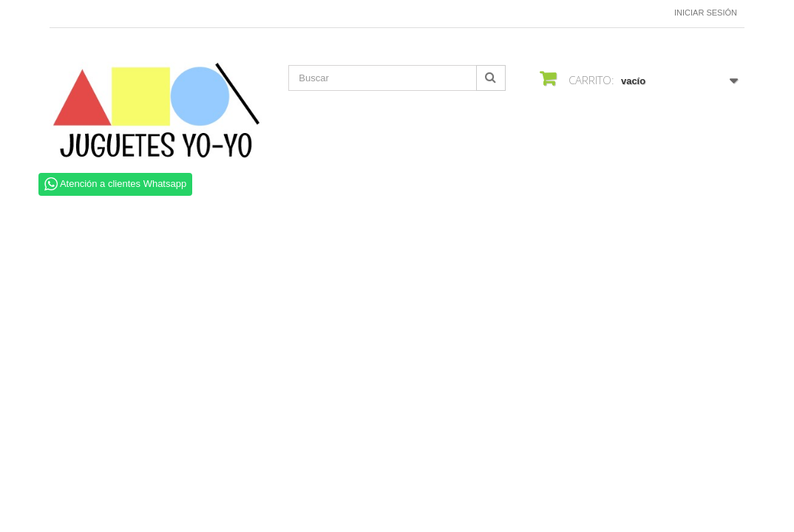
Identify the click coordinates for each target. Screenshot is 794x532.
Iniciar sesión (706, 13)
